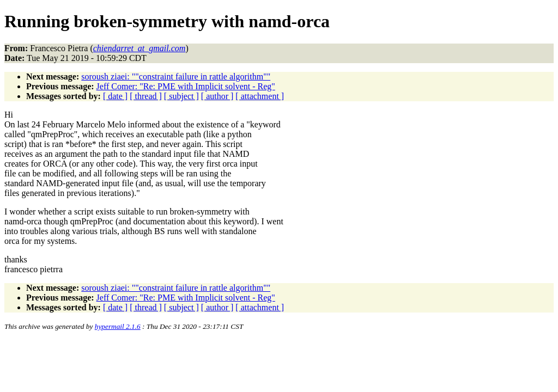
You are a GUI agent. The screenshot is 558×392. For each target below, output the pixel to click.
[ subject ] (181, 96)
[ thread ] (146, 96)
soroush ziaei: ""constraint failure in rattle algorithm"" (176, 76)
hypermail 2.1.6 (118, 326)
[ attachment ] (260, 96)
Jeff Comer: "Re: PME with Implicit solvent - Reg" (186, 86)
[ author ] (217, 96)
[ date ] (115, 96)
